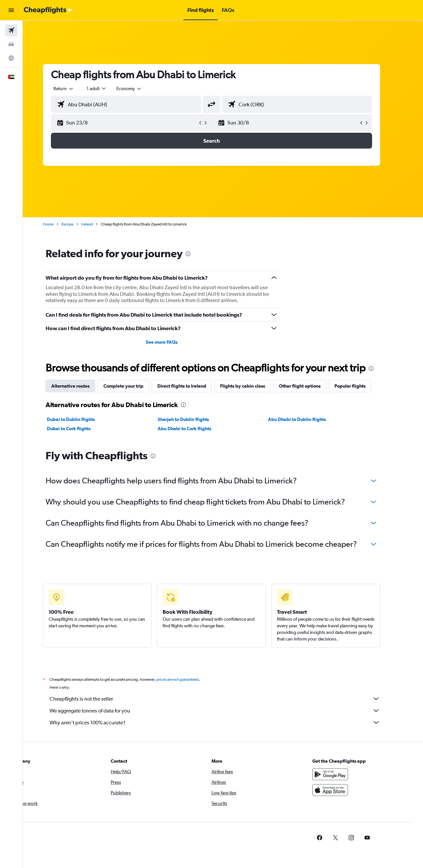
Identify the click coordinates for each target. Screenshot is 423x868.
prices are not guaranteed (189, 679)
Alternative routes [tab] (82, 386)
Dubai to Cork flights (80, 429)
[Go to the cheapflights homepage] (48, 10)
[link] (331, 838)
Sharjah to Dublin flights (194, 419)
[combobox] (75, 88)
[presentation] (200, 254)
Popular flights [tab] (362, 386)
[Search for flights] (11, 30)
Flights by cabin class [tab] (254, 386)
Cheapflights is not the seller (226, 699)
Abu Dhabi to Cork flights (196, 429)
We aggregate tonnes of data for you (226, 711)
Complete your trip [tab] (135, 386)
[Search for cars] (11, 44)
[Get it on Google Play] (342, 774)
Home (60, 224)
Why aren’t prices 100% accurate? (226, 722)
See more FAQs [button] (173, 342)
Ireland (99, 224)
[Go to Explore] (11, 58)
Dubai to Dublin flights (82, 419)
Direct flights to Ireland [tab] (193, 386)
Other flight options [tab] (311, 386)
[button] (11, 10)
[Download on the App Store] (342, 790)
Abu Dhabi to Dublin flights (308, 419)
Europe (79, 224)
